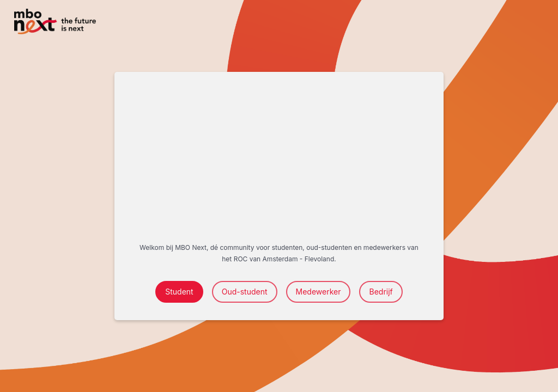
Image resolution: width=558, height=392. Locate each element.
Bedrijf (381, 292)
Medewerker (319, 292)
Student (179, 292)
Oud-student (245, 292)
